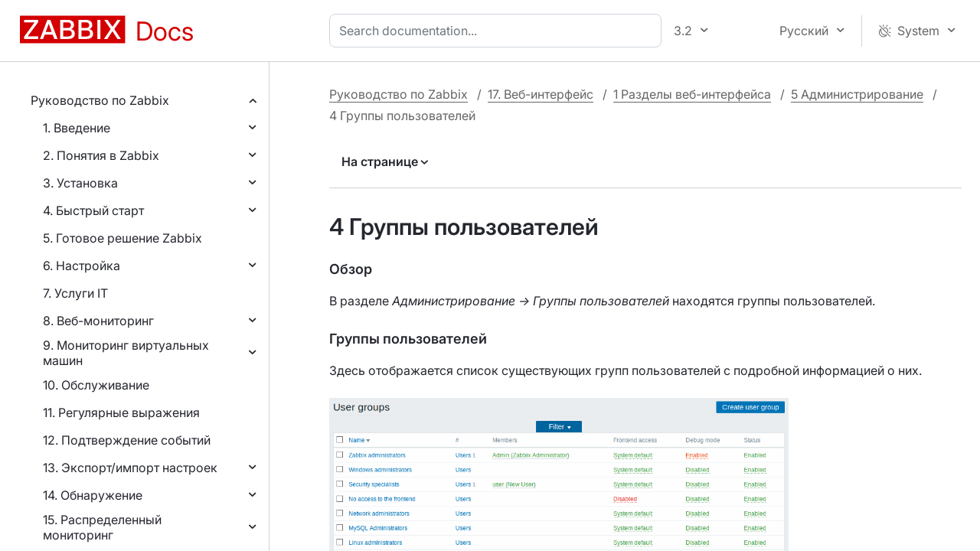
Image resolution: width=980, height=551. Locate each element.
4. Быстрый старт (93, 210)
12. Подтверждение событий (127, 440)
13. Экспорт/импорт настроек (130, 468)
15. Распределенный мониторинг (102, 527)
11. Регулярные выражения (121, 412)
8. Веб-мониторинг (98, 321)
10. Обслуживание (96, 385)
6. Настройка (82, 266)
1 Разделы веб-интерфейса (692, 94)
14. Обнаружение (93, 495)
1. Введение (77, 128)
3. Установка (80, 183)
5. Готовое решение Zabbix (122, 238)
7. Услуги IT (75, 293)
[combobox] (498, 31)
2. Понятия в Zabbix (101, 155)
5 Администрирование (857, 94)
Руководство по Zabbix (100, 100)
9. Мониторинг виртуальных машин (126, 353)
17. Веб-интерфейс (541, 94)
